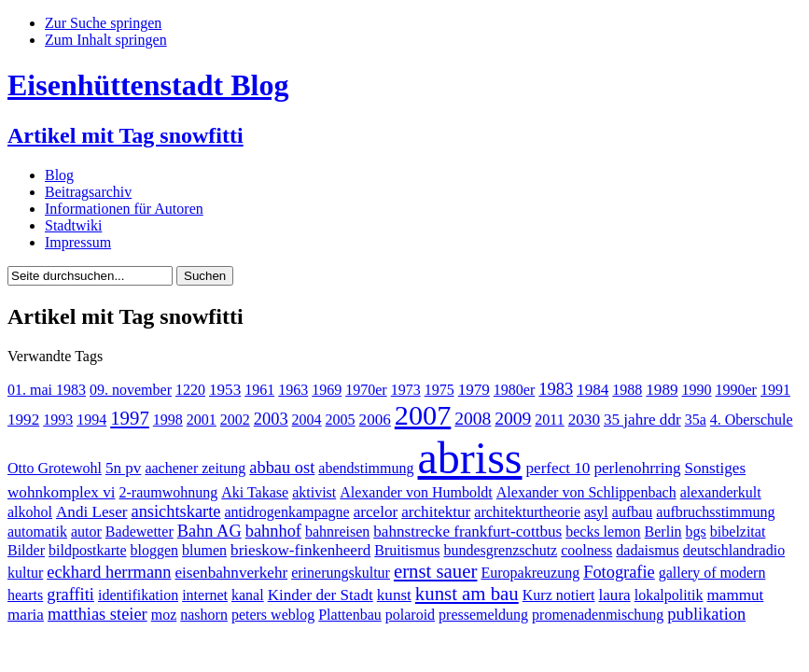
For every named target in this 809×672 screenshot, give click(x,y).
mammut (735, 595)
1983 (556, 389)
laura (615, 595)
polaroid (410, 615)
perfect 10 (558, 468)
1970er (366, 390)
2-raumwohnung (168, 492)
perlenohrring (637, 468)
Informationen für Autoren (124, 209)
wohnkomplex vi (61, 492)
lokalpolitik (669, 595)
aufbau (633, 512)
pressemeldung (483, 615)
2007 (423, 415)
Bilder (26, 550)
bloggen (155, 550)
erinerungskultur (341, 573)
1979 (474, 390)
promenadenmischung (598, 615)
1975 (439, 390)
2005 (341, 420)
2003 (271, 419)
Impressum (78, 242)
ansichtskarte (176, 511)
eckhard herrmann (109, 572)
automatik (37, 532)
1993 (58, 420)
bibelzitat (738, 532)
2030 (584, 420)
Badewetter (139, 532)
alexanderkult (721, 492)
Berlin (663, 532)
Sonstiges (716, 468)
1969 (327, 390)
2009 (513, 419)
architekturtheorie (527, 512)
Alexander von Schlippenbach (586, 492)
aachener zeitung (195, 468)
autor (86, 532)
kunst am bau (467, 593)
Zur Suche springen (103, 23)
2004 (307, 420)
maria (26, 615)
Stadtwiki (73, 225)
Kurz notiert (559, 595)
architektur (436, 512)
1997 (130, 418)
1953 (225, 390)
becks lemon (603, 532)
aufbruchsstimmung (715, 512)
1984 (593, 390)
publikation (706, 614)
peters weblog (273, 615)
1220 (190, 390)
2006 (375, 420)
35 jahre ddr (642, 420)
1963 (293, 390)
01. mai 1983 (47, 390)
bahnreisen (337, 532)
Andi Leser (92, 512)
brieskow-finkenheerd (300, 550)
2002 (235, 420)
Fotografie (619, 572)
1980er (514, 390)
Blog (59, 175)
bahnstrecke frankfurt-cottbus (467, 532)
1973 (406, 390)
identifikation (138, 595)
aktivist (314, 492)
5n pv (124, 468)
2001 (202, 420)
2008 (473, 419)
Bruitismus (407, 550)
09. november (131, 390)
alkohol (30, 512)
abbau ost (282, 468)
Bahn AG (209, 531)
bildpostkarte (88, 550)
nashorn (204, 615)
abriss (470, 458)
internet (205, 595)
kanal (248, 595)
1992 (23, 420)
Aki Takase (255, 492)
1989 (662, 390)
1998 (168, 420)
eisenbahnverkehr (231, 573)
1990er (736, 390)
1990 (697, 390)
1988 (627, 390)
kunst (394, 595)
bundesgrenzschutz (500, 550)
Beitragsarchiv (88, 192)
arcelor (376, 512)
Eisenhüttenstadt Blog (148, 85)
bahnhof (273, 531)
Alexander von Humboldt (416, 492)
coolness (586, 550)
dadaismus (648, 550)
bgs (696, 532)
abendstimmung (366, 468)
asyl (596, 512)
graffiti (70, 595)
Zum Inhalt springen (106, 40)
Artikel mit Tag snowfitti (126, 135)
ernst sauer (436, 571)
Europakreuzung (530, 573)
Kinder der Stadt (321, 595)
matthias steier (98, 614)
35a (696, 420)
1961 (259, 390)
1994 (91, 420)
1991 (775, 390)
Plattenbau (350, 615)
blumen (204, 550)
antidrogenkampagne (287, 512)
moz (164, 615)
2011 (549, 420)
